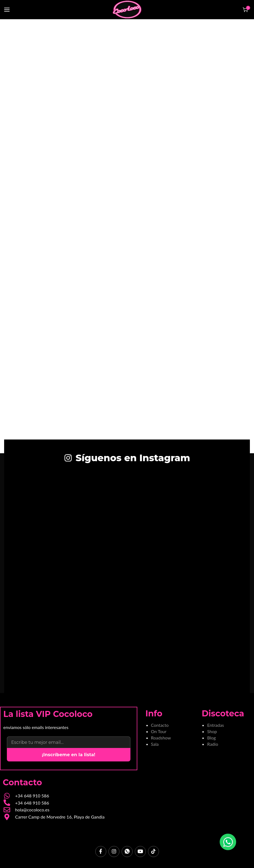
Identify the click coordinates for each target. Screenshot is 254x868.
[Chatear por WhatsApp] (228, 842)
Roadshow (161, 738)
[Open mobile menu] (7, 10)
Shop (212, 731)
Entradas (215, 725)
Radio (213, 744)
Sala (155, 744)
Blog (211, 738)
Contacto (160, 725)
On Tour (159, 731)
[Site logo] (127, 10)
